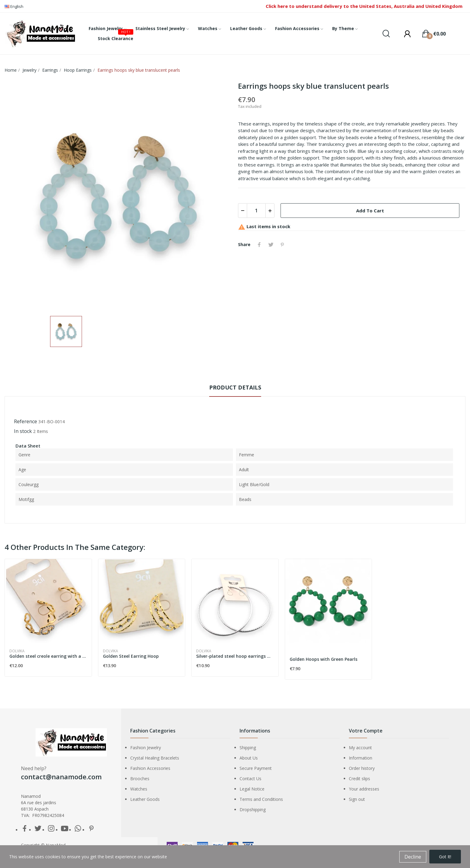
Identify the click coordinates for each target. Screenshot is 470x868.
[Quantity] (256, 211)
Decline (413, 857)
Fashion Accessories (150, 768)
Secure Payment (256, 768)
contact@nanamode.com (61, 777)
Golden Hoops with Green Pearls (324, 659)
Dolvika (17, 651)
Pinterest (282, 245)
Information (361, 758)
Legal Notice (252, 789)
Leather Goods (145, 799)
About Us (249, 758)
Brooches (140, 779)
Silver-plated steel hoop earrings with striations (235, 656)
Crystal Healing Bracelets (155, 758)
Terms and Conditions (261, 799)
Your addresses (364, 789)
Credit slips (359, 779)
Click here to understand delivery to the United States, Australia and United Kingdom (364, 6)
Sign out (357, 799)
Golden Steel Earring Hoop (131, 656)
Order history (362, 768)
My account (360, 748)
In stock (23, 431)
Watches (139, 789)
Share (259, 245)
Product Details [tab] (235, 387)
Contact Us (250, 779)
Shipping (248, 748)
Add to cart (370, 211)
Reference (26, 421)
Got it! (445, 857)
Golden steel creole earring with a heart (48, 656)
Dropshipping (253, 810)
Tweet (271, 245)
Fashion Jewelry (146, 748)
